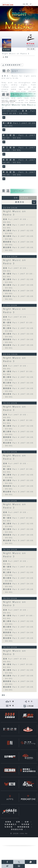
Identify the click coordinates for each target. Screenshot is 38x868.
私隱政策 (9, 827)
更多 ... (4, 695)
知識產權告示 (11, 824)
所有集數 (7, 50)
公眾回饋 (30, 706)
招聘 (19, 822)
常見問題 (26, 824)
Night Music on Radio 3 (15, 213)
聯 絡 (12, 706)
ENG (24, 4)
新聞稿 (9, 822)
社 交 (30, 702)
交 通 (12, 702)
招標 (27, 822)
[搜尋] (31, 4)
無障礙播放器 (24, 827)
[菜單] (35, 4)
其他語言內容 (18, 829)
